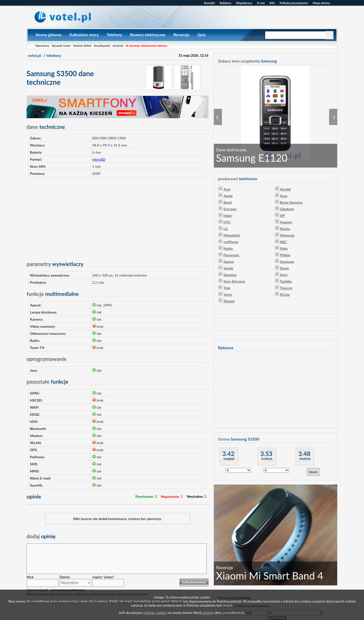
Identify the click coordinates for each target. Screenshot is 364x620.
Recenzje (181, 35)
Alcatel (285, 189)
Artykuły (118, 46)
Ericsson (230, 209)
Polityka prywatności (294, 3)
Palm (284, 248)
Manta (285, 229)
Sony (284, 275)
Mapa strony (321, 3)
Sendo (228, 268)
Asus (284, 196)
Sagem (229, 262)
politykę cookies (155, 613)
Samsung (287, 262)
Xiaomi (229, 301)
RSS (272, 3)
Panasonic (231, 255)
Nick (30, 577)
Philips (285, 255)
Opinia (65, 577)
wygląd (229, 458)
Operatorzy (42, 46)
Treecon (286, 288)
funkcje (267, 458)
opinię (41, 536)
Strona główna (48, 35)
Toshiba (286, 281)
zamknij (208, 613)
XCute (285, 294)
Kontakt (209, 3)
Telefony (114, 35)
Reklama (225, 3)
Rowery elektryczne (148, 35)
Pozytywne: (144, 496)
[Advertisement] (118, 217)
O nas (261, 3)
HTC (227, 222)
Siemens (230, 275)
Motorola (287, 235)
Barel (227, 202)
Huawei (286, 222)
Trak (227, 288)
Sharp (284, 268)
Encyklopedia (102, 46)
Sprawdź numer (61, 46)
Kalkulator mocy (84, 35)
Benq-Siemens (291, 202)
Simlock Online (82, 46)
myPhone (231, 242)
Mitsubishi (232, 235)
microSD (99, 159)
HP (282, 215)
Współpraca (244, 3)
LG (226, 229)
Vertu (228, 294)
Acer (227, 189)
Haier (228, 215)
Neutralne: (195, 496)
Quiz (202, 35)
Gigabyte (287, 209)
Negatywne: (170, 496)
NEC (283, 242)
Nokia (228, 248)
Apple (228, 196)
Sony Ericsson (234, 281)
